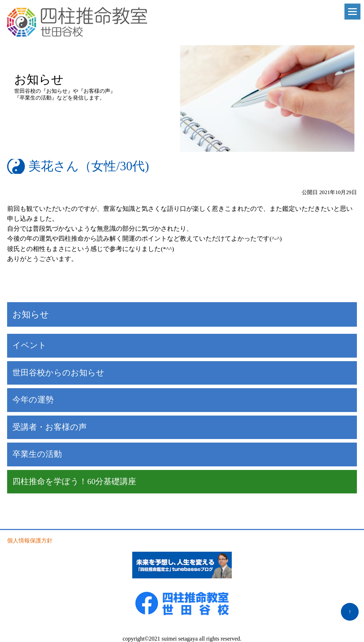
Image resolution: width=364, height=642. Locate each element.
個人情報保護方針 (30, 541)
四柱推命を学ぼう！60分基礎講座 (74, 481)
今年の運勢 (33, 400)
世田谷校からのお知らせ (58, 373)
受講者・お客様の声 (50, 427)
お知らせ (31, 314)
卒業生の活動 (37, 454)
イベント (30, 345)
